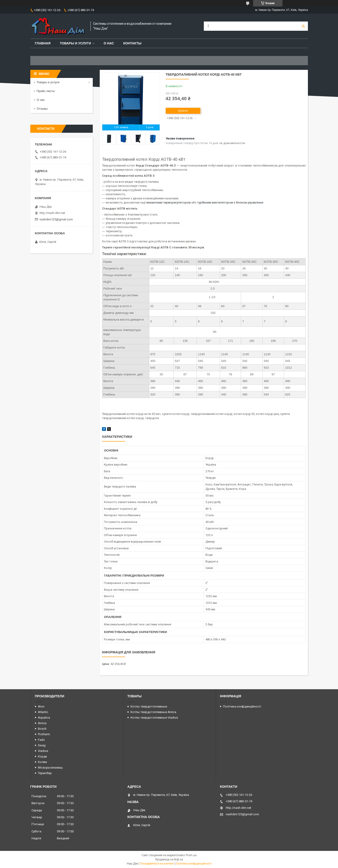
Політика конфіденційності (242, 706)
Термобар (45, 773)
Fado (41, 740)
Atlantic (43, 712)
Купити (183, 111)
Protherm (44, 734)
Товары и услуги (75, 43)
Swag (42, 745)
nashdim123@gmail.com (56, 219)
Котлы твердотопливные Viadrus (154, 718)
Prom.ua (191, 855)
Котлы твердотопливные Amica (153, 712)
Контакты (132, 43)
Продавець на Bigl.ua (169, 859)
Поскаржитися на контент (157, 864)
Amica (42, 723)
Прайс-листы (46, 91)
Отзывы (42, 109)
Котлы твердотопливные (149, 706)
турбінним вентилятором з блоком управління (230, 202)
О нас (109, 43)
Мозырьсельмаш (50, 768)
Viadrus (43, 751)
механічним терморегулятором (169, 202)
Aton (41, 706)
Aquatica (44, 718)
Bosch (42, 729)
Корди (42, 756)
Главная (43, 43)
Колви (42, 762)
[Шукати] (303, 26)
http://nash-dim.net (52, 213)
